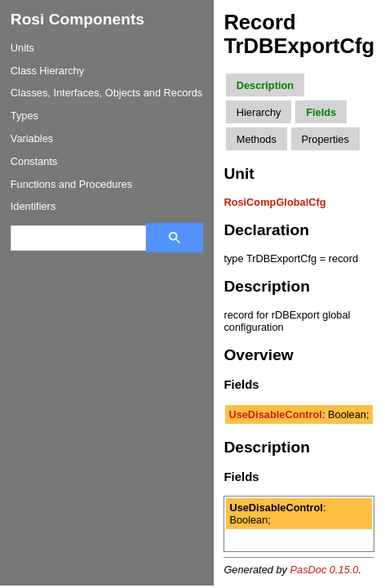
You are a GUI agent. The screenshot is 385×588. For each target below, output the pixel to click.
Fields (321, 112)
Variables (32, 138)
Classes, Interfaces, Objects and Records (106, 93)
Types (24, 116)
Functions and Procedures (71, 184)
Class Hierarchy (47, 71)
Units (22, 48)
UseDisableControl (275, 414)
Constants (34, 161)
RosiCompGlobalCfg (274, 202)
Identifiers (33, 206)
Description (265, 85)
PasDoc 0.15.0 (325, 570)
